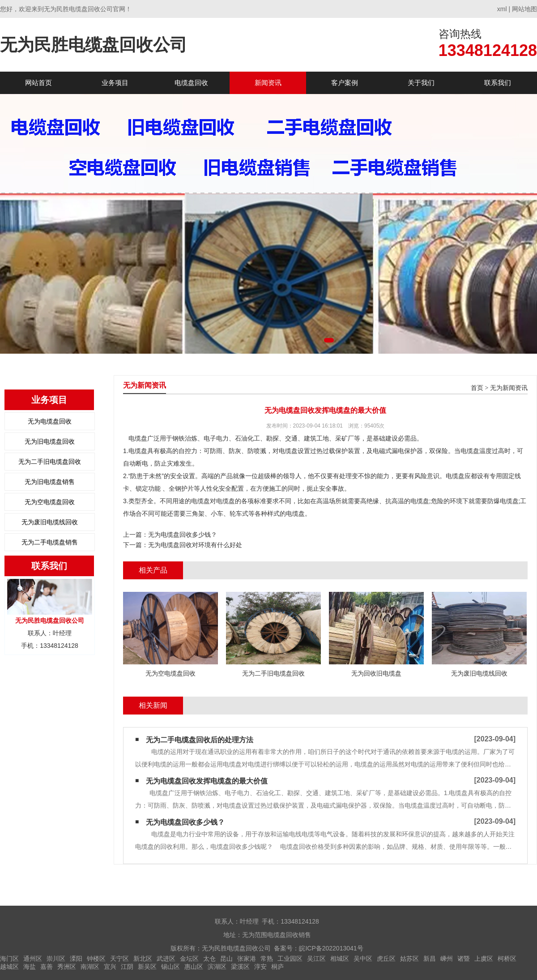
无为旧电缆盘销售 (50, 482)
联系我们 (498, 83)
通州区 (33, 959)
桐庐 (277, 967)
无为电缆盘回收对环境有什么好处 (195, 545)
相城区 (340, 959)
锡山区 (170, 967)
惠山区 (194, 967)
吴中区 (363, 959)
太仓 (209, 959)
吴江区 (316, 959)
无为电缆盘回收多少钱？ (183, 535)
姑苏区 (409, 959)
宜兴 (110, 967)
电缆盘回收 (191, 83)
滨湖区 (217, 967)
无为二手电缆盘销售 (50, 542)
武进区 (166, 959)
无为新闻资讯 (509, 388)
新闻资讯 (268, 83)
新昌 (430, 959)
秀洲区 (67, 967)
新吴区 (147, 967)
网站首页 (38, 83)
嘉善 (47, 967)
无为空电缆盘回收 (50, 502)
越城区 (9, 967)
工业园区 (290, 959)
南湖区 (90, 967)
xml (502, 9)
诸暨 (464, 959)
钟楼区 (96, 959)
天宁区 (119, 959)
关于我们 (421, 83)
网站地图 (524, 9)
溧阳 (76, 959)
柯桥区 (507, 959)
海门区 (9, 959)
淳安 (260, 967)
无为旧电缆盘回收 (50, 441)
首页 (477, 388)
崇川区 (56, 959)
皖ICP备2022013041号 (331, 948)
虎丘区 (386, 959)
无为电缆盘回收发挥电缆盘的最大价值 (207, 781)
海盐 (30, 967)
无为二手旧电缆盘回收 (50, 462)
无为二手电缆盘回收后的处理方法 (200, 740)
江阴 (127, 967)
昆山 (226, 959)
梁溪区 (240, 967)
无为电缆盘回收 (50, 421)
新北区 (143, 959)
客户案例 (345, 83)
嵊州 (447, 959)
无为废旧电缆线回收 (50, 522)
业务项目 (115, 83)
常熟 (267, 959)
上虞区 (484, 959)
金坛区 (189, 959)
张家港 (247, 959)
